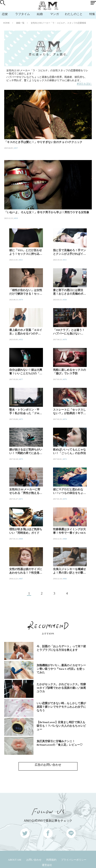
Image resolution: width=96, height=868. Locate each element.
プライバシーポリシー (74, 860)
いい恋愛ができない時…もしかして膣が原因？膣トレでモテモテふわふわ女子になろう (61, 707)
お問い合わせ (34, 860)
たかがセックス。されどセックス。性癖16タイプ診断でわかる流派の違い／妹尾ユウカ (61, 688)
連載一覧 (20, 23)
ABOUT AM (15, 860)
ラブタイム (23, 14)
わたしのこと (74, 14)
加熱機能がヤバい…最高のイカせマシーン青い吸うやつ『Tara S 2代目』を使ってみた (61, 669)
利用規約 (51, 860)
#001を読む (84, 84)
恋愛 (5, 14)
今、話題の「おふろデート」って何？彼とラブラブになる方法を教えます (61, 648)
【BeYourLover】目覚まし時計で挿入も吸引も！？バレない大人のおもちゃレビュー (61, 726)
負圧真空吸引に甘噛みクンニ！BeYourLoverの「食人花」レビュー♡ (60, 743)
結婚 (40, 14)
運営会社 (47, 865)
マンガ (55, 14)
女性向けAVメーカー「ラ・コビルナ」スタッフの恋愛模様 (58, 23)
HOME (6, 23)
